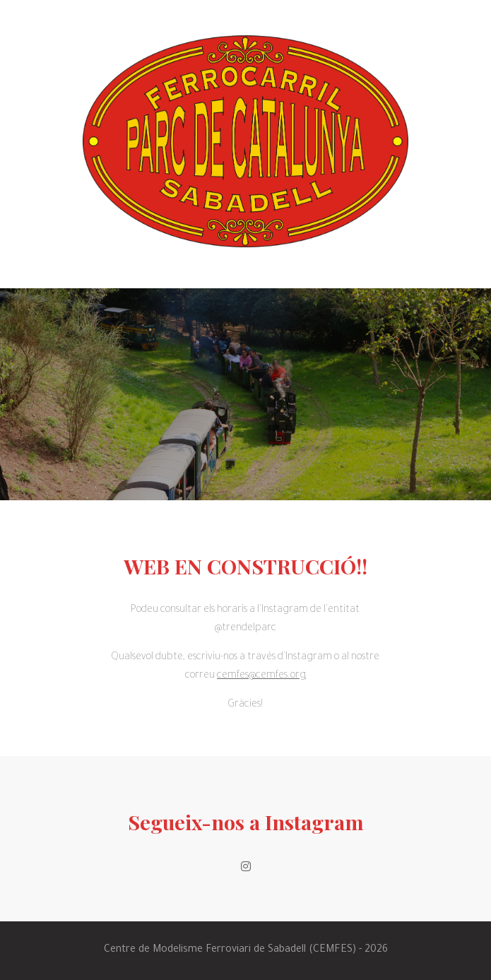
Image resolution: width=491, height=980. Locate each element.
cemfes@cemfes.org (261, 676)
